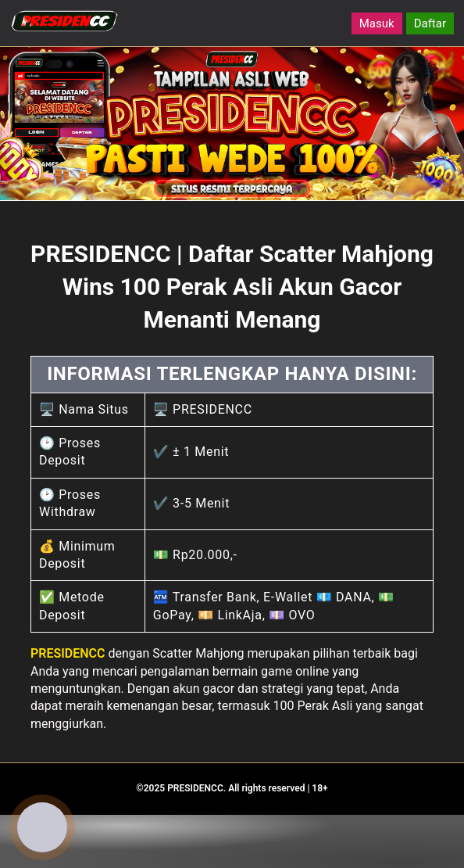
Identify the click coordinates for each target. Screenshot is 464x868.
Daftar (430, 23)
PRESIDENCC (68, 653)
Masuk (377, 23)
